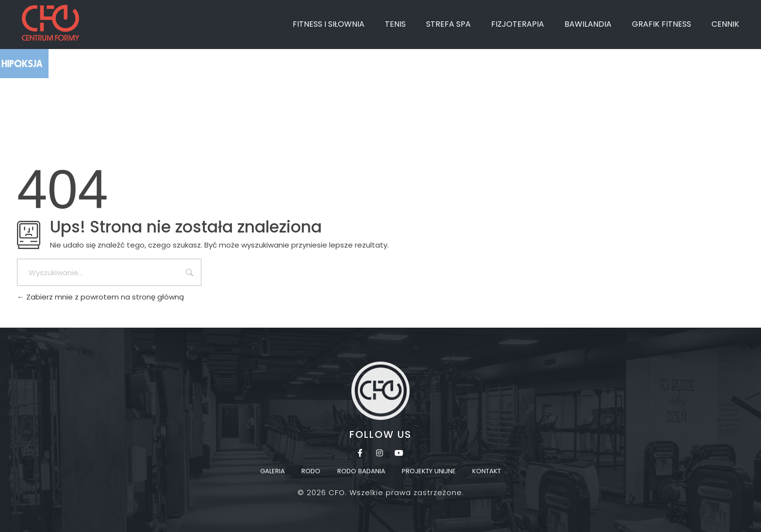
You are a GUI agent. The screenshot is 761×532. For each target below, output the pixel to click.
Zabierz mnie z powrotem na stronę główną (100, 297)
